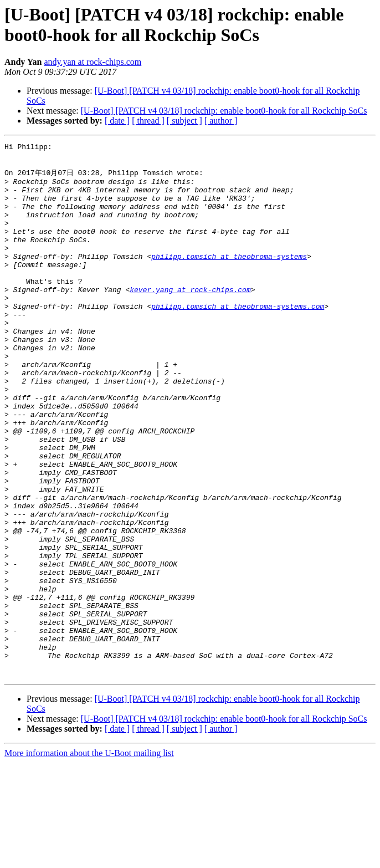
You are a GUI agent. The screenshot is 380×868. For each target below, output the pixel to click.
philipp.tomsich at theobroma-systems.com (238, 338)
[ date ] (117, 121)
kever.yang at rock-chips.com (190, 318)
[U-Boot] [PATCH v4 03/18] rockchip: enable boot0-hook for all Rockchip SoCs (224, 111)
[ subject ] (184, 121)
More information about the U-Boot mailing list (89, 858)
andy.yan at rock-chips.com (93, 62)
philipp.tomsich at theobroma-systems (229, 278)
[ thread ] (148, 121)
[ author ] (221, 121)
